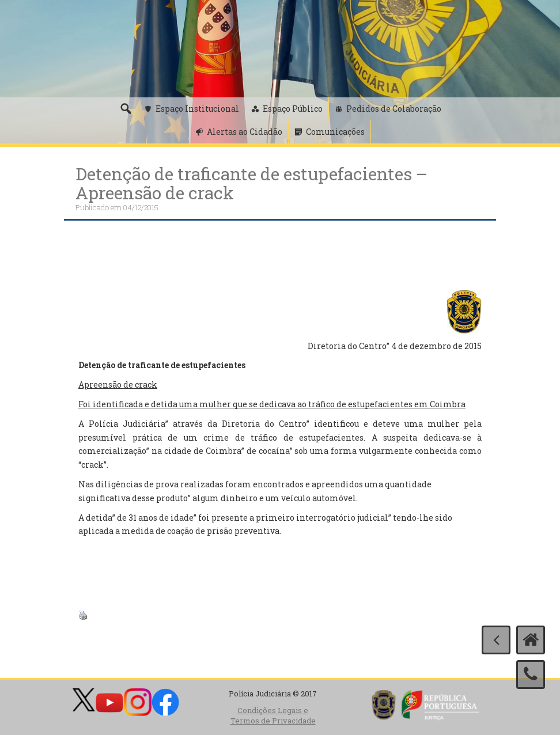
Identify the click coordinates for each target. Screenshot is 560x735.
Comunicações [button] (335, 132)
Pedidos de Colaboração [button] (394, 109)
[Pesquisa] (126, 109)
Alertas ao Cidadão (245, 132)
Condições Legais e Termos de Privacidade (273, 716)
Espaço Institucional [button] (197, 109)
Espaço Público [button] (293, 109)
